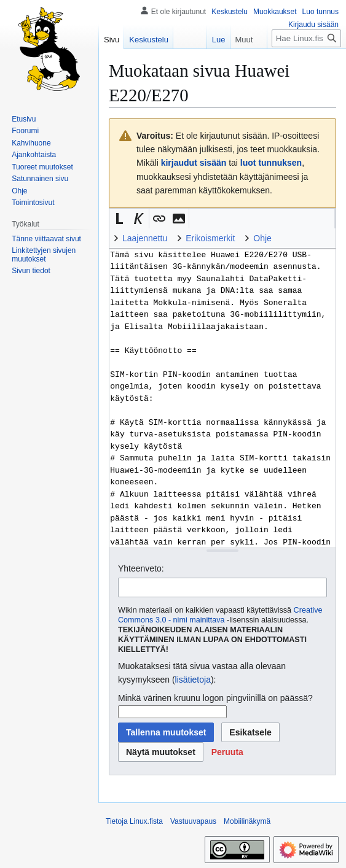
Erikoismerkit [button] (210, 238)
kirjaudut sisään (194, 163)
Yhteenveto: (141, 568)
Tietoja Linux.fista (134, 821)
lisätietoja (193, 680)
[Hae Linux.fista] (306, 38)
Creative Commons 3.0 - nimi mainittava (220, 615)
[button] (119, 219)
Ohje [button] (262, 238)
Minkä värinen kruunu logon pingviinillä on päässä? (215, 698)
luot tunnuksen (271, 163)
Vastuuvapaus (193, 821)
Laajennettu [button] (145, 238)
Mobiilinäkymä (247, 821)
